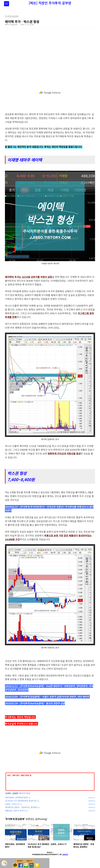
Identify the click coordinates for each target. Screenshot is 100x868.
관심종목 (15, 793)
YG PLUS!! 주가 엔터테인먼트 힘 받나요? (21, 801)
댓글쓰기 (29, 861)
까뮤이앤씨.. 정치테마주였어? (16, 797)
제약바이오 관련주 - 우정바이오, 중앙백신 (21, 807)
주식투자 (8, 793)
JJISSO (65, 854)
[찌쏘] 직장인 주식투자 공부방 (50, 3)
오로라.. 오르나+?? (12, 804)
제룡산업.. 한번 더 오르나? (15, 811)
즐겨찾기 (20, 861)
